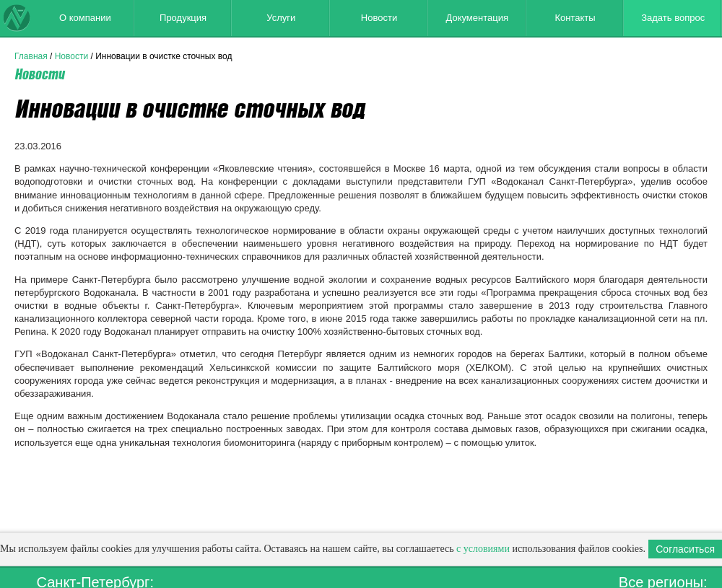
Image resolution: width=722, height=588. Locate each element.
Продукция (183, 18)
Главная (31, 56)
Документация (477, 18)
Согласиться (685, 549)
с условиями (483, 549)
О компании (85, 18)
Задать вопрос (673, 18)
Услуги (281, 18)
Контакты (575, 18)
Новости (379, 18)
